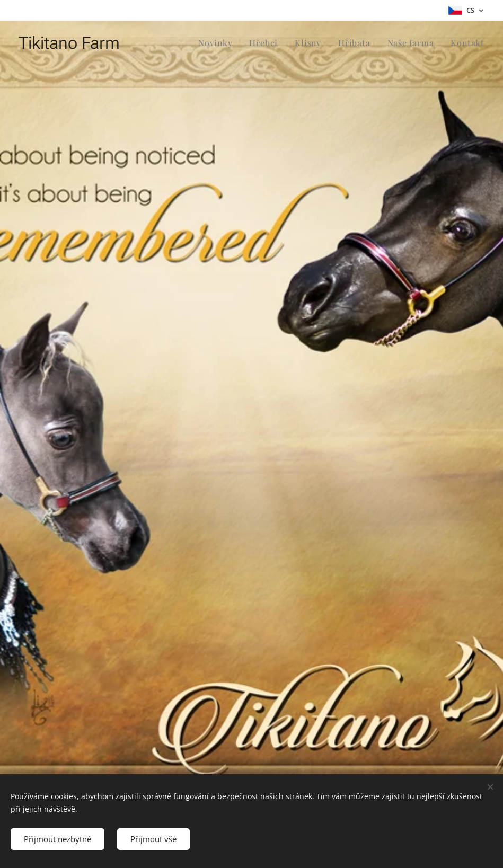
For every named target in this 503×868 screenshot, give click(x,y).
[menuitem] (224, 43)
